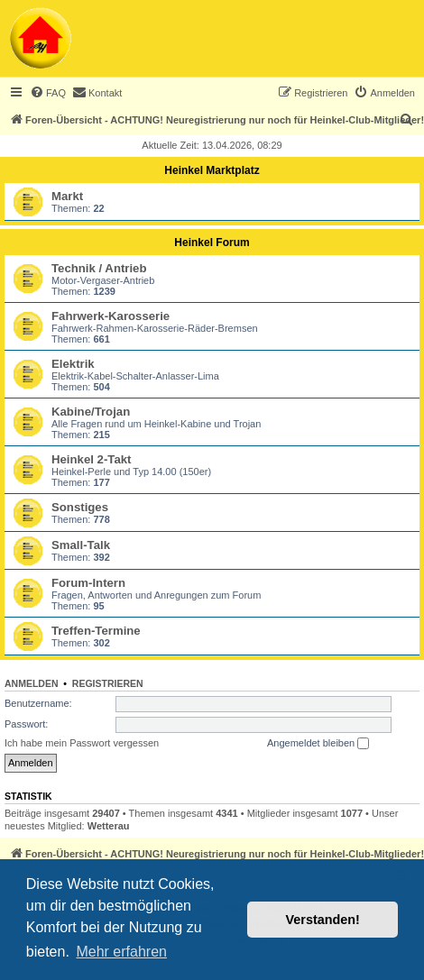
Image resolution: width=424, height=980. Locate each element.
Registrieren (108, 683)
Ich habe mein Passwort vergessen (82, 743)
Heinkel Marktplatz (212, 170)
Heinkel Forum (212, 243)
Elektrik (73, 364)
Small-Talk (81, 545)
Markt (67, 196)
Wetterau (109, 826)
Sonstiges (80, 507)
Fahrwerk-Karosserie (111, 316)
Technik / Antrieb (99, 268)
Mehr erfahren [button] (121, 952)
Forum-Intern (88, 583)
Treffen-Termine (96, 631)
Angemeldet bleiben (318, 744)
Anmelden (32, 683)
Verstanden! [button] (323, 920)
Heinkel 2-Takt (91, 459)
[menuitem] (48, 93)
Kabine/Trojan (91, 412)
